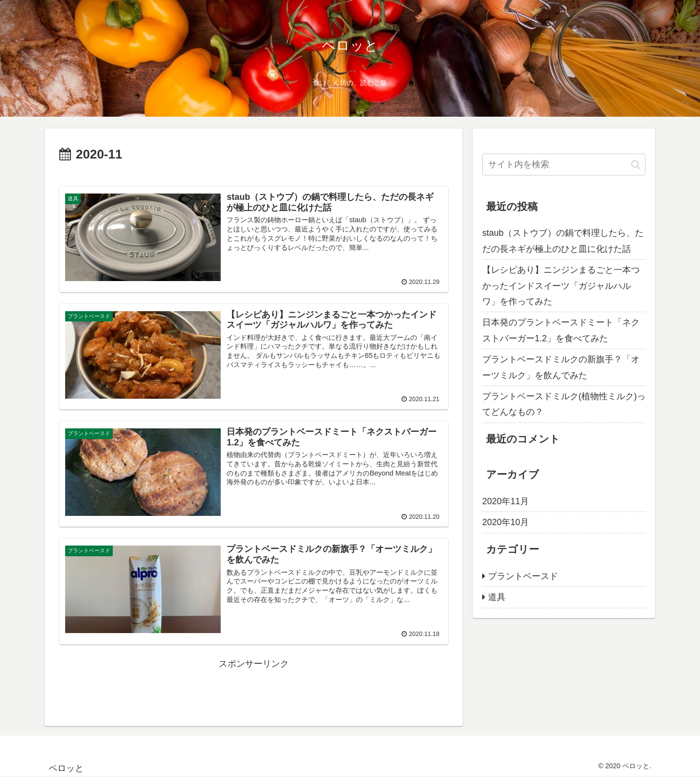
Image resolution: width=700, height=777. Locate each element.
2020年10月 (506, 522)
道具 (497, 597)
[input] (564, 165)
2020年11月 (506, 501)
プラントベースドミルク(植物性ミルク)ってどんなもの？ (564, 404)
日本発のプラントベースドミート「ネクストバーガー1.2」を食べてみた (561, 330)
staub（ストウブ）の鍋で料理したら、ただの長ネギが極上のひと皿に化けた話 (563, 241)
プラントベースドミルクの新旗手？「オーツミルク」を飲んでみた (561, 367)
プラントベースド (523, 576)
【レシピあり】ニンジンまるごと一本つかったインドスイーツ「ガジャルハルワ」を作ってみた (561, 286)
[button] (636, 165)
